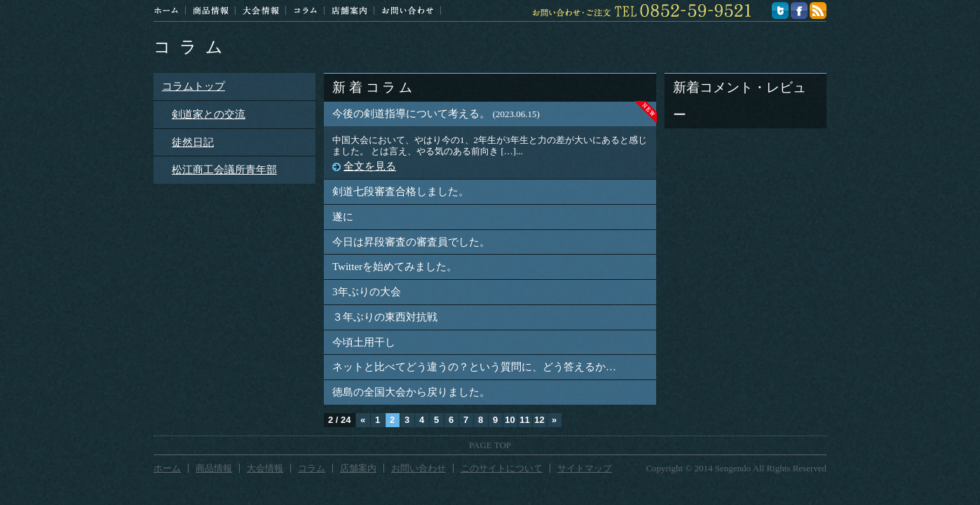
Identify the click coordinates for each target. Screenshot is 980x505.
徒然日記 (193, 142)
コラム (305, 11)
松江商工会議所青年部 (224, 170)
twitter (780, 11)
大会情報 (261, 11)
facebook (799, 11)
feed (818, 11)
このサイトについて (502, 468)
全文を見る (370, 166)
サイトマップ (585, 468)
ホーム (166, 11)
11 (524, 420)
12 (539, 420)
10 (510, 420)
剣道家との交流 (209, 114)
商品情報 (211, 11)
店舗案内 (349, 11)
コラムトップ (193, 86)
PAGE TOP (490, 445)
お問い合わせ (408, 11)
